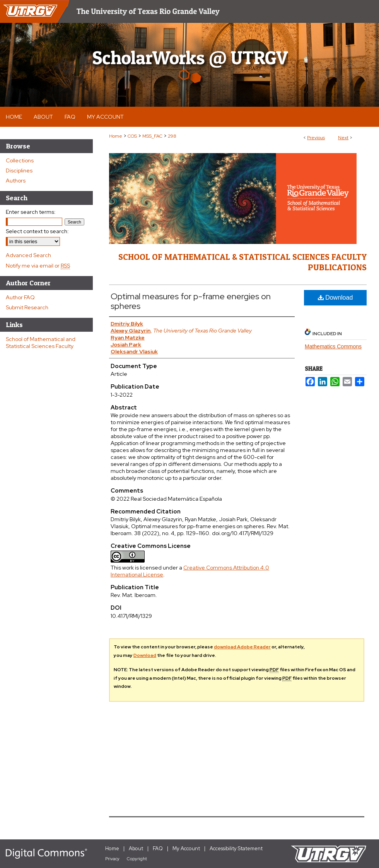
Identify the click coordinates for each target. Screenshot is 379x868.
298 (172, 136)
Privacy (112, 859)
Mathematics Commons (333, 346)
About (136, 848)
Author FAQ (20, 297)
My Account (186, 848)
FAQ (158, 848)
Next (343, 138)
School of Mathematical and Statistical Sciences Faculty (41, 343)
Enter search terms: (31, 212)
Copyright (137, 859)
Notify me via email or (38, 266)
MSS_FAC (152, 136)
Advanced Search (28, 255)
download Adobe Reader (242, 647)
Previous (316, 138)
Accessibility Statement (236, 848)
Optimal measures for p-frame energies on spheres (191, 301)
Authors (16, 181)
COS (132, 136)
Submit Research (27, 307)
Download (335, 298)
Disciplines (19, 171)
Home (116, 136)
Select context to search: (37, 231)
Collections (20, 160)
